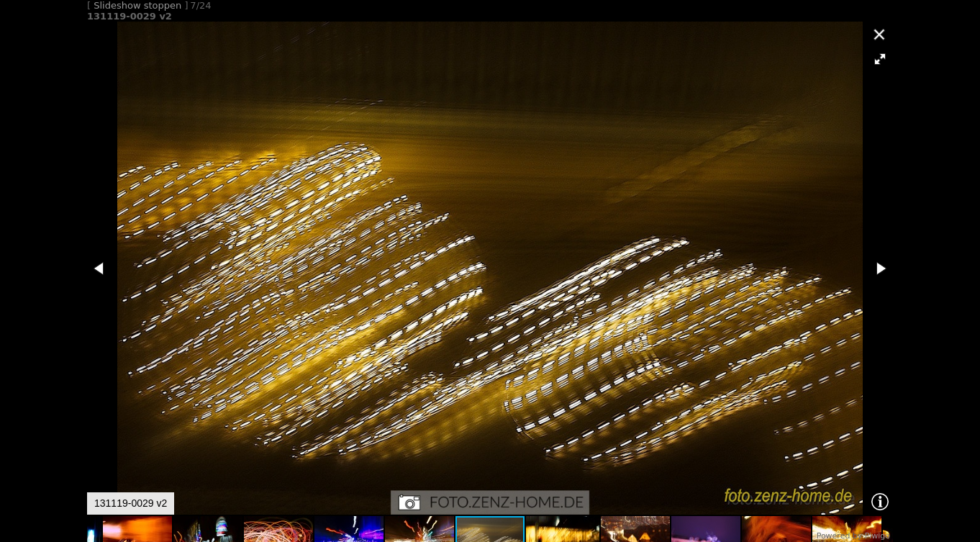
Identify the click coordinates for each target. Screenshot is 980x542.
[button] (880, 59)
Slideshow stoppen (137, 5)
